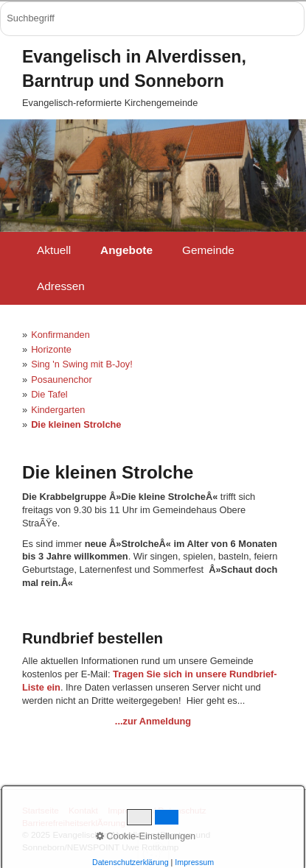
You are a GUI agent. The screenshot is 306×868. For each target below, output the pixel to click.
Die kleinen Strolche (76, 424)
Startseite (41, 810)
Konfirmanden (60, 335)
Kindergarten (58, 410)
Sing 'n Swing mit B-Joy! (82, 364)
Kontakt (83, 810)
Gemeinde (208, 250)
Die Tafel (49, 394)
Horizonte (51, 349)
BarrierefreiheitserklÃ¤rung (74, 823)
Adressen (61, 286)
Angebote (126, 250)
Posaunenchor (62, 380)
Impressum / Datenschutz (157, 810)
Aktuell (54, 250)
